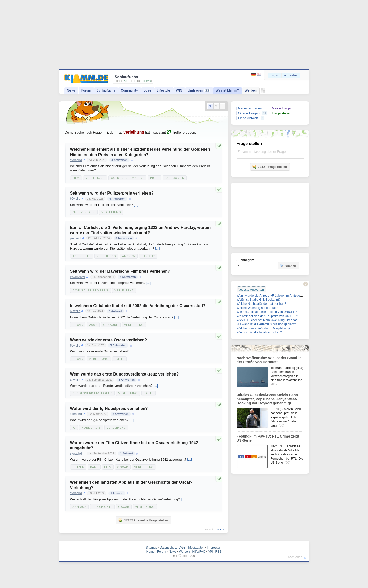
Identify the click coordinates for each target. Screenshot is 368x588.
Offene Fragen (249, 113)
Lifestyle (164, 90)
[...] (99, 170)
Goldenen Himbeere (128, 178)
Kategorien (175, 178)
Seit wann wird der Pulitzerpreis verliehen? (112, 193)
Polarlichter (78, 277)
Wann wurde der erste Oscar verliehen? (109, 340)
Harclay (148, 256)
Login (274, 75)
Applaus (79, 507)
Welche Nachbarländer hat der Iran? (261, 304)
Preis (155, 178)
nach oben (295, 557)
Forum (86, 90)
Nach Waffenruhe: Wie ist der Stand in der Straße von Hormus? (269, 360)
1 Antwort (115, 311)
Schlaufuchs (106, 90)
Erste (119, 359)
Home (151, 552)
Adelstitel (82, 256)
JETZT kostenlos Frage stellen (143, 520)
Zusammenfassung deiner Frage (271, 153)
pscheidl (76, 238)
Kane (94, 467)
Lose (147, 90)
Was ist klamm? (227, 90)
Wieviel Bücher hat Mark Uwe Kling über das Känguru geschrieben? (283, 320)
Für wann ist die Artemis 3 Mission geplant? (266, 324)
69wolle (75, 199)
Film (76, 178)
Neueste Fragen (250, 108)
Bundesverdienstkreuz (92, 393)
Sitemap (152, 548)
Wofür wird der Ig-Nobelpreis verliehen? (109, 408)
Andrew (129, 256)
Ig (74, 428)
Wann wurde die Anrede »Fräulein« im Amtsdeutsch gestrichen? (280, 296)
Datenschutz (168, 548)
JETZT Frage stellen (270, 167)
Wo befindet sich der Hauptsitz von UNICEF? (267, 316)
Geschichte (102, 507)
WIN (179, 90)
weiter (220, 529)
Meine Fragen (282, 108)
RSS (219, 552)
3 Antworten (119, 160)
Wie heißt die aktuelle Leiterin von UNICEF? (267, 312)
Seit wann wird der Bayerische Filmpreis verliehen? (120, 271)
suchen (288, 266)
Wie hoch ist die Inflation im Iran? (259, 332)
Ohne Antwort (248, 118)
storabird (76, 160)
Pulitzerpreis (84, 212)
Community (129, 90)
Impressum (215, 548)
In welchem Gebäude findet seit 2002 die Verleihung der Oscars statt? (138, 306)
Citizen (78, 467)
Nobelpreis (91, 428)
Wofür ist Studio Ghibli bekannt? (259, 300)
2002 (93, 325)
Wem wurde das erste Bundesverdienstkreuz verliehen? (125, 374)
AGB (182, 548)
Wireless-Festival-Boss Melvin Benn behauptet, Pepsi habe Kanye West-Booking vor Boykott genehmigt (267, 399)
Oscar (78, 325)
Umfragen (199, 90)
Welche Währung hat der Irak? (258, 308)
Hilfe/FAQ (199, 552)
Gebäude (111, 325)
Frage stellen (281, 113)
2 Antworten (121, 414)
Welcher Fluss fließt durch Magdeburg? (263, 328)
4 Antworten (117, 199)
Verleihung (95, 178)
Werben (251, 90)
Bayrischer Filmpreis (90, 290)
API (210, 552)
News (71, 90)
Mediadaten (196, 548)
